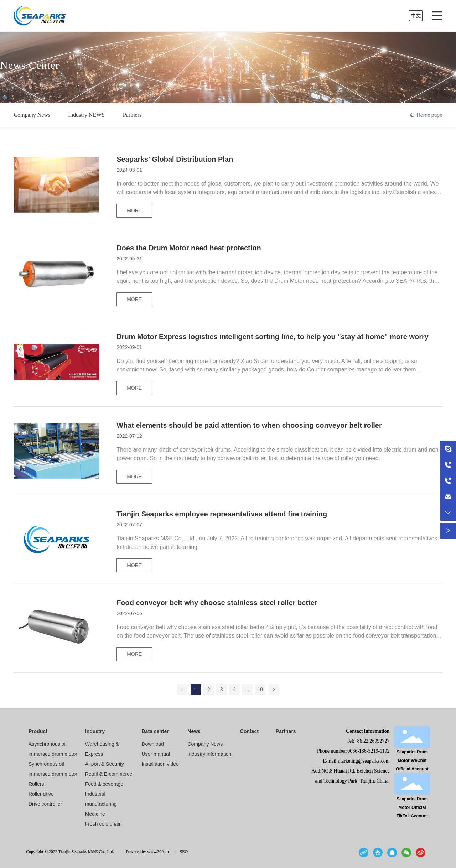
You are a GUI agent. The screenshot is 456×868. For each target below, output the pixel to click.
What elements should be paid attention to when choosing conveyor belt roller (249, 425)
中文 (416, 16)
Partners (132, 115)
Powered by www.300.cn (145, 852)
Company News (32, 115)
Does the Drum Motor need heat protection (189, 248)
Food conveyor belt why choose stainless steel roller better (217, 603)
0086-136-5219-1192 (368, 751)
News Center (30, 65)
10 (260, 690)
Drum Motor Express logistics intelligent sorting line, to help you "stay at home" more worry (273, 337)
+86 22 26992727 (372, 741)
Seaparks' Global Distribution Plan (175, 159)
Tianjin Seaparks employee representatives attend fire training (222, 514)
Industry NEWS (87, 115)
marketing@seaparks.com (364, 761)
